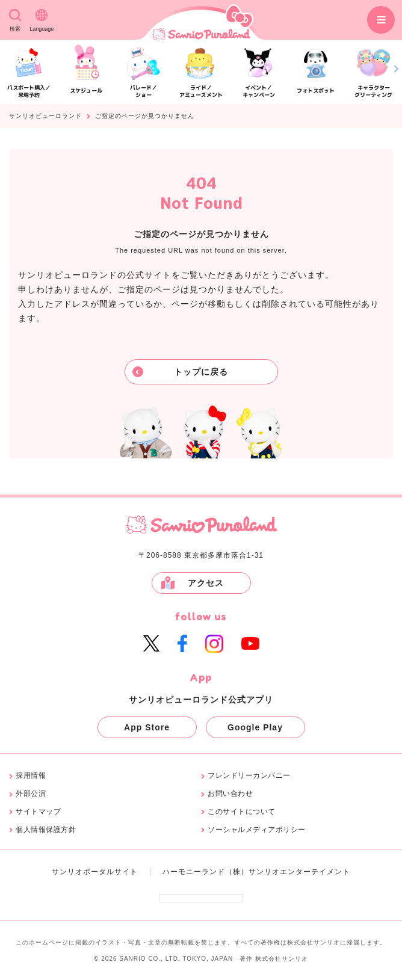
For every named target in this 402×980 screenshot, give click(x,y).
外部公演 (31, 794)
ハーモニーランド (194, 872)
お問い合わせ (230, 794)
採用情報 (31, 776)
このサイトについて (242, 812)
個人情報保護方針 (46, 830)
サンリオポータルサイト (95, 872)
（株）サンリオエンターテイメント (288, 872)
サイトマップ (38, 812)
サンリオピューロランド (45, 116)
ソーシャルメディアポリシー (257, 830)
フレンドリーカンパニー (249, 776)
